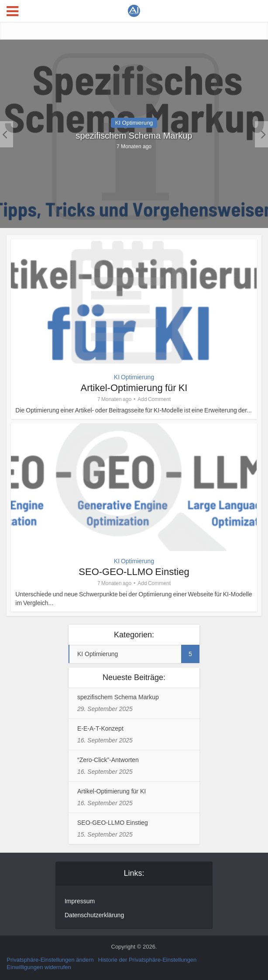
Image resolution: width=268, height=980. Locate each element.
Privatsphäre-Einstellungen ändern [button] (50, 960)
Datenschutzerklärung (94, 915)
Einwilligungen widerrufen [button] (39, 967)
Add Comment (154, 399)
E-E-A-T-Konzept (100, 728)
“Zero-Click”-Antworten (108, 760)
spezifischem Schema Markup (134, 136)
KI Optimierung (134, 123)
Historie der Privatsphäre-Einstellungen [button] (147, 960)
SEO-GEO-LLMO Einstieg (134, 572)
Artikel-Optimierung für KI (134, 388)
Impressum (80, 901)
